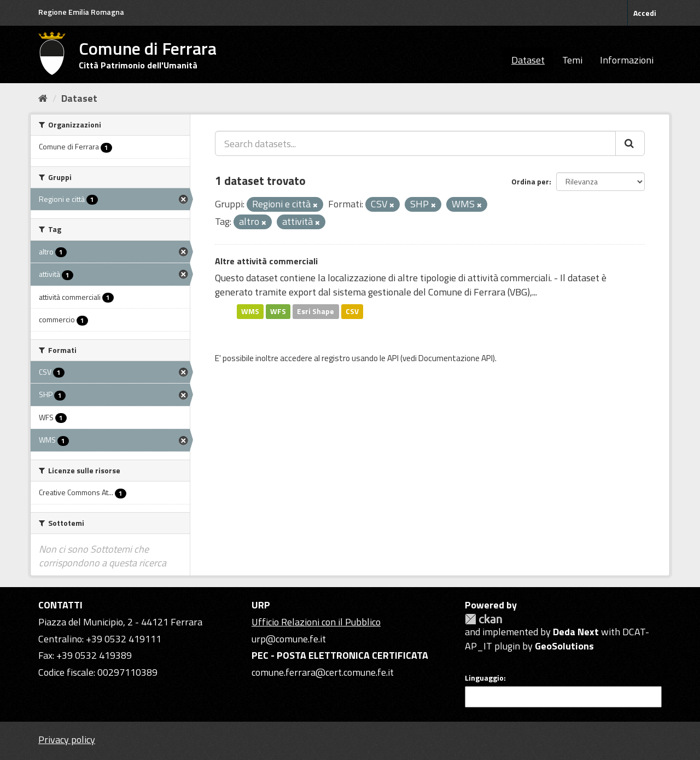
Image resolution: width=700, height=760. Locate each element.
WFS (278, 311)
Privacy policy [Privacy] (67, 739)
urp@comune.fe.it (289, 639)
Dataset (528, 60)
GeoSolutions (564, 646)
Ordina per (530, 181)
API (393, 358)
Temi (572, 60)
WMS (250, 311)
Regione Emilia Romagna (81, 12)
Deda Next (576, 632)
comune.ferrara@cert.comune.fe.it (323, 672)
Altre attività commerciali (266, 261)
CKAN (483, 619)
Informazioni (627, 60)
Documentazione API (456, 358)
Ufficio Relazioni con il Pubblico (316, 622)
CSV (352, 311)
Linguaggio (484, 678)
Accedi (645, 13)
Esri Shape (316, 311)
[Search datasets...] (415, 143)
